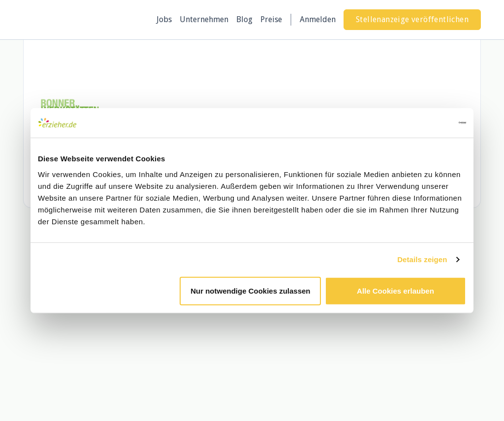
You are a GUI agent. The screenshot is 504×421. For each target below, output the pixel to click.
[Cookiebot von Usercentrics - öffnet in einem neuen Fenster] (423, 123)
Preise (271, 19)
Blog (244, 19)
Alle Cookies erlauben (395, 290)
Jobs (164, 19)
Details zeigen (422, 259)
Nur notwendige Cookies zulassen (250, 290)
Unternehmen (204, 19)
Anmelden (318, 19)
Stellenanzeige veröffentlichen (412, 19)
